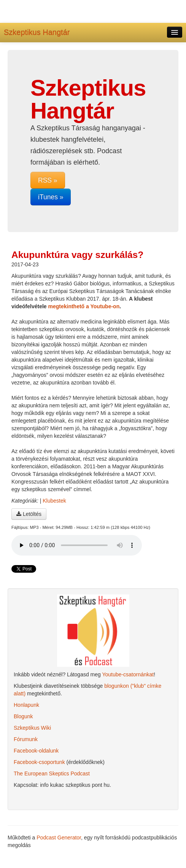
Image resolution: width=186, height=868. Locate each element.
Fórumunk (26, 739)
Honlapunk (26, 705)
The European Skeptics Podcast (52, 774)
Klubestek (54, 501)
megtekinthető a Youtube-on (84, 306)
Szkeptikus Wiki (32, 728)
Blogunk (23, 716)
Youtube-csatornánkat (128, 674)
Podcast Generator (59, 838)
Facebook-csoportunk (39, 762)
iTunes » (51, 197)
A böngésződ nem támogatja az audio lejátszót (77, 545)
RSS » (48, 180)
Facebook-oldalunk (36, 751)
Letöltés (29, 514)
